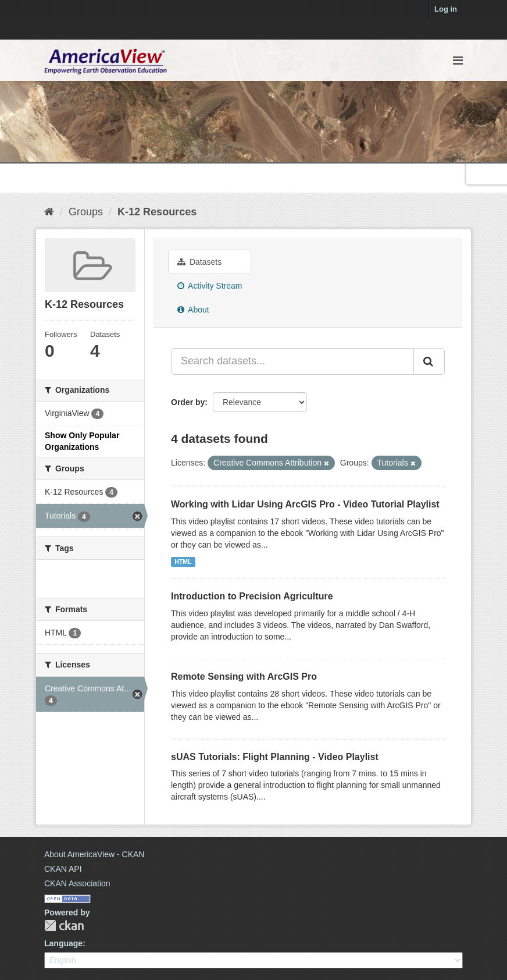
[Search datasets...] (292, 361)
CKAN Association (77, 883)
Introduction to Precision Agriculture (252, 596)
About (193, 310)
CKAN (64, 926)
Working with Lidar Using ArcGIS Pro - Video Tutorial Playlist (305, 504)
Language (63, 943)
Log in (446, 9)
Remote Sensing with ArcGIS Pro (244, 677)
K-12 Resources (157, 212)
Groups (86, 212)
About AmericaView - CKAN (94, 854)
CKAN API (63, 869)
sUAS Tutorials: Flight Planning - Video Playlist (275, 757)
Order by (188, 402)
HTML (183, 562)
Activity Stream (210, 286)
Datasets (199, 262)
